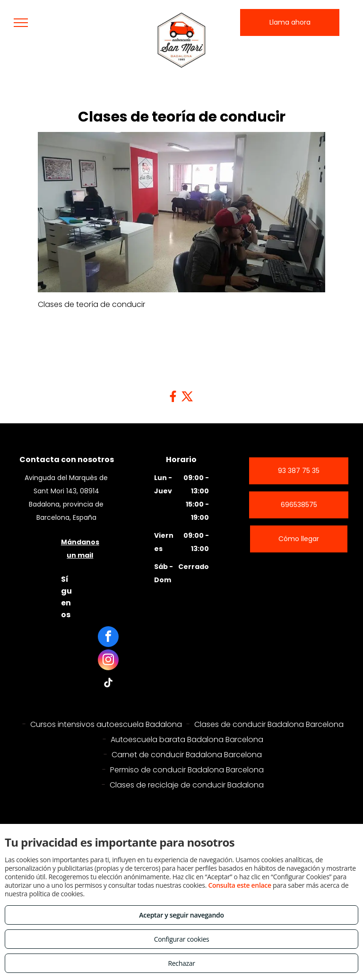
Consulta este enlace (239, 885)
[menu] (21, 23)
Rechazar (181, 963)
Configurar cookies (182, 939)
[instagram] (108, 661)
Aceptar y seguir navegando (181, 915)
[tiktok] (108, 684)
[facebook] (108, 638)
